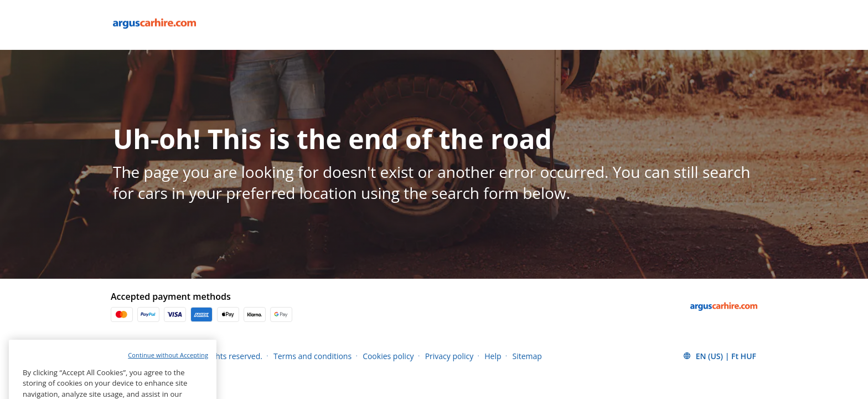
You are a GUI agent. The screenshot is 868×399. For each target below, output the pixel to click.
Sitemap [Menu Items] (527, 356)
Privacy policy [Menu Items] (449, 356)
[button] (719, 356)
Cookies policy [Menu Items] (388, 356)
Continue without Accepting (168, 366)
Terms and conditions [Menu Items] (312, 356)
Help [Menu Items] (493, 356)
